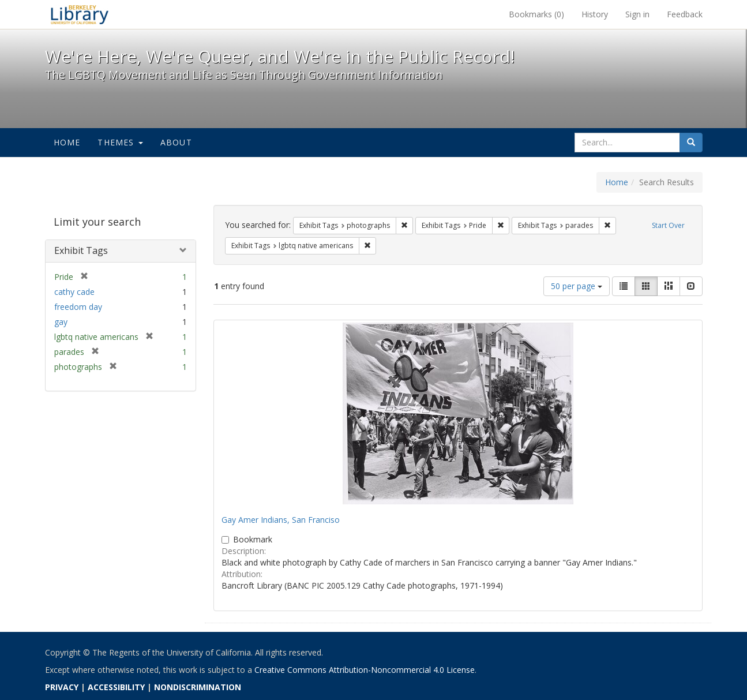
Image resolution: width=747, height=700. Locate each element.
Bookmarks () (536, 14)
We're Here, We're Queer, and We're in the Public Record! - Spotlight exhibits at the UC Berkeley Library (80, 14)
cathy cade (74, 292)
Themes (120, 142)
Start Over (668, 225)
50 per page (577, 286)
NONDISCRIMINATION (198, 687)
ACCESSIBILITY (116, 687)
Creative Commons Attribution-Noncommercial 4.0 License (365, 670)
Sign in (637, 14)
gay (61, 322)
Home (67, 142)
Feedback (685, 14)
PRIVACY (62, 687)
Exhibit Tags (81, 250)
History (595, 14)
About (176, 142)
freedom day (78, 307)
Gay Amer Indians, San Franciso (281, 520)
